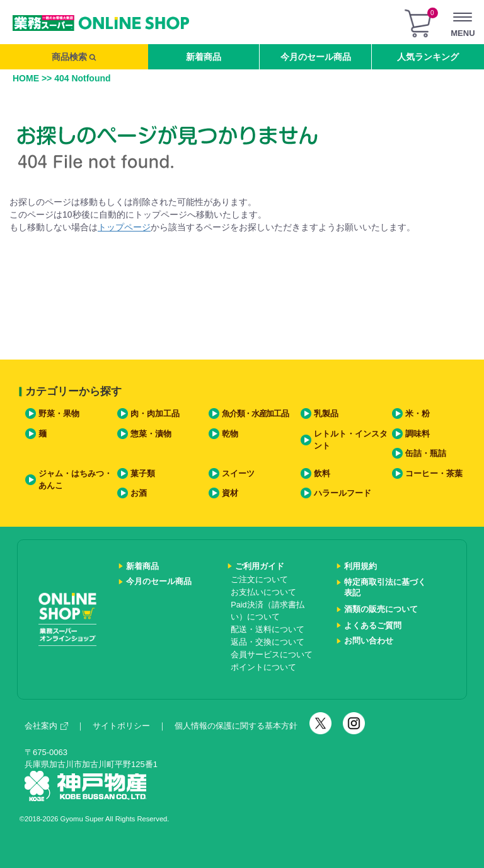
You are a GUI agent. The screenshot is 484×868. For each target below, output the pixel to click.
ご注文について (259, 580)
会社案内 (46, 726)
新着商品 (204, 57)
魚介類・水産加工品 (255, 414)
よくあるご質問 (373, 626)
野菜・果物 (59, 414)
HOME (26, 78)
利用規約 (360, 566)
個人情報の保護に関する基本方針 (236, 726)
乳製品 (326, 414)
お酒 (139, 493)
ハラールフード (343, 493)
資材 (230, 493)
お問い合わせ (369, 641)
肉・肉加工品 (155, 414)
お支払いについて (263, 592)
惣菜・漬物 (151, 434)
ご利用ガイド (260, 566)
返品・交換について (268, 642)
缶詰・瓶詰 (426, 454)
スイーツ (238, 474)
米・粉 (418, 414)
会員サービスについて (272, 655)
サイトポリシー (121, 726)
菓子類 (143, 474)
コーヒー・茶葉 (434, 474)
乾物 (230, 434)
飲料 (322, 474)
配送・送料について (268, 630)
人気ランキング (428, 57)
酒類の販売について (381, 609)
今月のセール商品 (316, 57)
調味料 (418, 434)
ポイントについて (263, 667)
